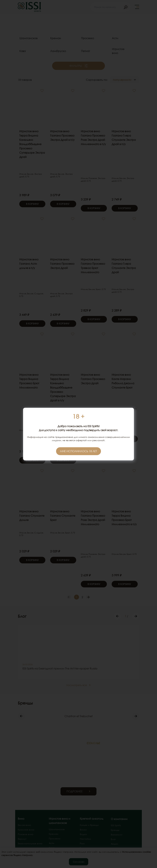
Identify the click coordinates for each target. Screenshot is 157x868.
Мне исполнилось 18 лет (78, 451)
